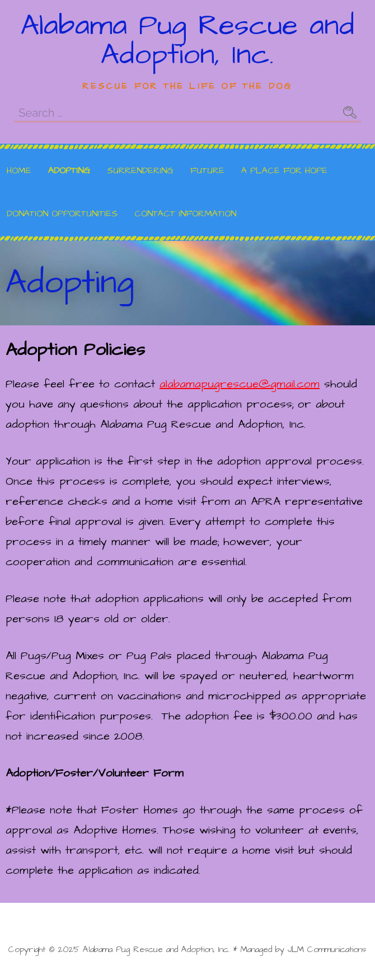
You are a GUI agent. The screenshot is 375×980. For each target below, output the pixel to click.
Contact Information (185, 214)
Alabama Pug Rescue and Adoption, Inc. (187, 40)
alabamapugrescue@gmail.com (240, 384)
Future (207, 171)
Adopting (69, 171)
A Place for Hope (284, 171)
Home (19, 171)
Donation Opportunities (62, 214)
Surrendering (140, 171)
